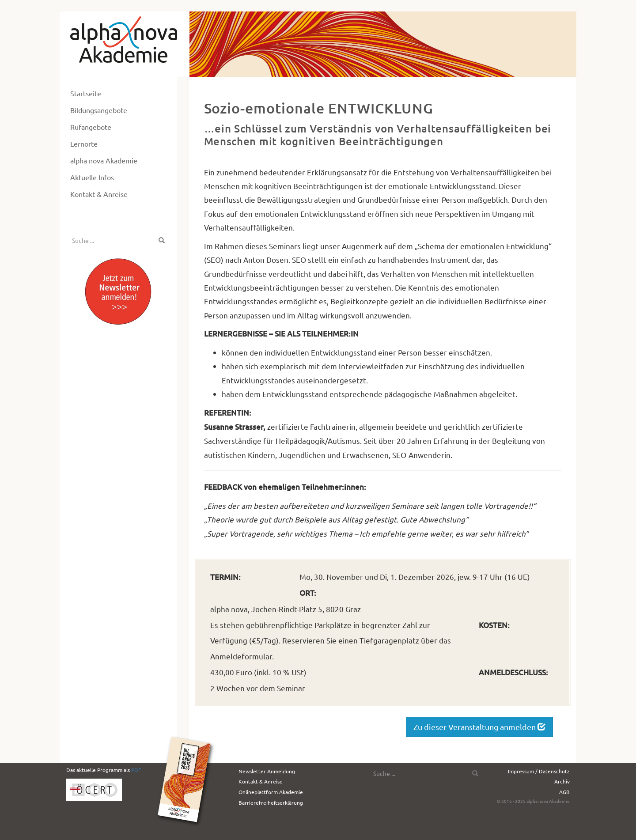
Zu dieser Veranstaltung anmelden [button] (479, 727)
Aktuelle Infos (92, 177)
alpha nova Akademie (104, 160)
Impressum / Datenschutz (539, 771)
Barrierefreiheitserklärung (271, 802)
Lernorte (84, 144)
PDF (136, 770)
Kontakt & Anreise (99, 194)
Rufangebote (91, 127)
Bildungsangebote (99, 110)
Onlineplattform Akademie (271, 792)
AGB (564, 792)
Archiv (562, 781)
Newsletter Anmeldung (267, 771)
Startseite (86, 93)
